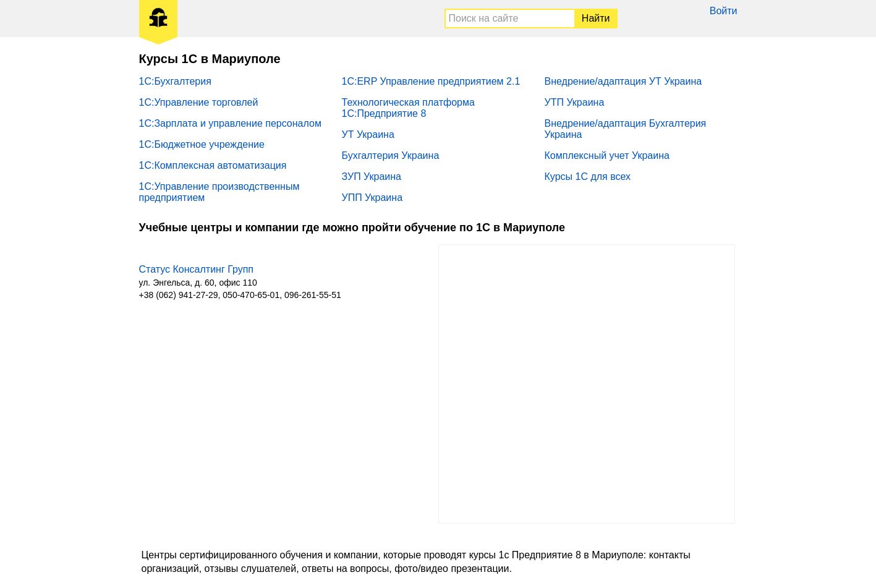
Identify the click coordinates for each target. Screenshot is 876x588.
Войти (724, 11)
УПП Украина (372, 198)
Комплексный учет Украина (607, 156)
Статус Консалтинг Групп (197, 269)
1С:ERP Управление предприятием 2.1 (431, 81)
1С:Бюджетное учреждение (202, 144)
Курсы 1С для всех (588, 177)
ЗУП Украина (372, 177)
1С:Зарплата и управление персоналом (230, 123)
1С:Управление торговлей (199, 102)
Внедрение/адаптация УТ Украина (623, 81)
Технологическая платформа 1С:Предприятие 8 (408, 108)
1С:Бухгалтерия (175, 81)
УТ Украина (368, 134)
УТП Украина (575, 102)
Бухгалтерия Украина (391, 156)
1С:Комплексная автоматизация (213, 165)
